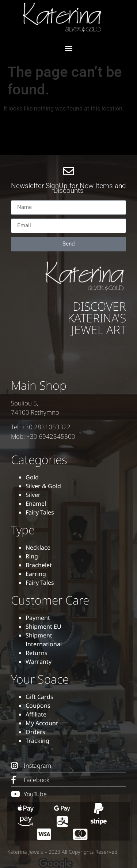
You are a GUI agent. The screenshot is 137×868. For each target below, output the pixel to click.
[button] (68, 48)
